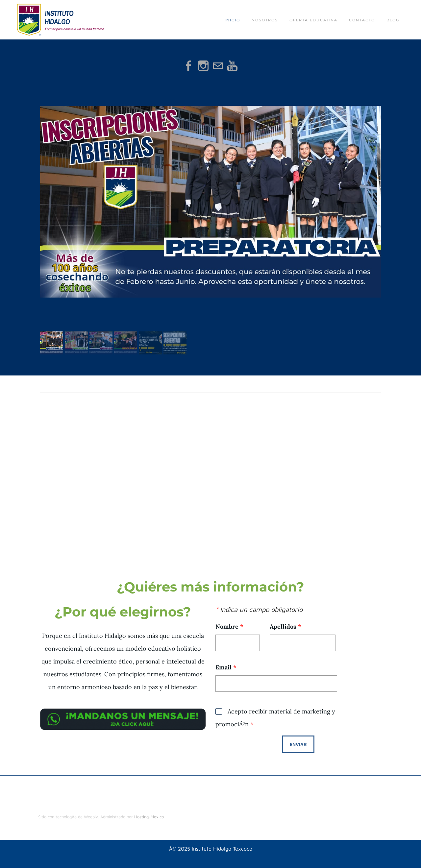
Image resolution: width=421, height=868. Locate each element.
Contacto (362, 20)
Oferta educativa (313, 20)
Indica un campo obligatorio (259, 609)
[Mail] (218, 66)
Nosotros (265, 20)
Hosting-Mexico (149, 817)
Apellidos (285, 627)
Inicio (232, 20)
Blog (393, 20)
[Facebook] (189, 66)
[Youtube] (232, 66)
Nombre (229, 627)
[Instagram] (203, 66)
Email (226, 667)
